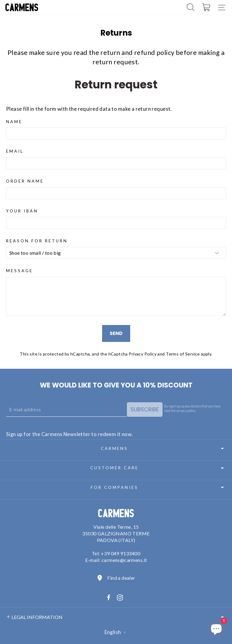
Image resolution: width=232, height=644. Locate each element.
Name (14, 122)
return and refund (128, 53)
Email (15, 151)
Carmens (163, 448)
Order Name (25, 181)
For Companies (158, 487)
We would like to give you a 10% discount (116, 385)
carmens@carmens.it (124, 560)
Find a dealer (121, 578)
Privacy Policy (143, 354)
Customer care (158, 468)
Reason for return (37, 241)
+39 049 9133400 (121, 553)
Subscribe (145, 409)
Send (116, 333)
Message (19, 271)
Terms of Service (183, 354)
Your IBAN (22, 211)
